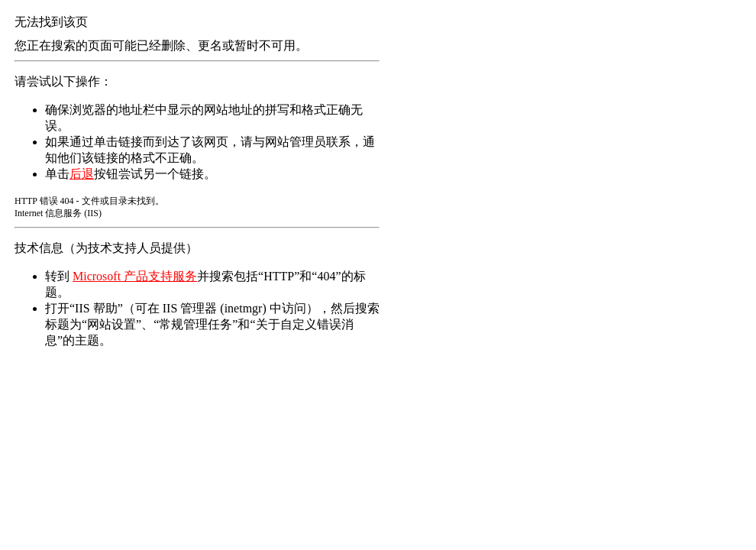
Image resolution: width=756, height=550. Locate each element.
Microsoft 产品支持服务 (135, 276)
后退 (82, 174)
